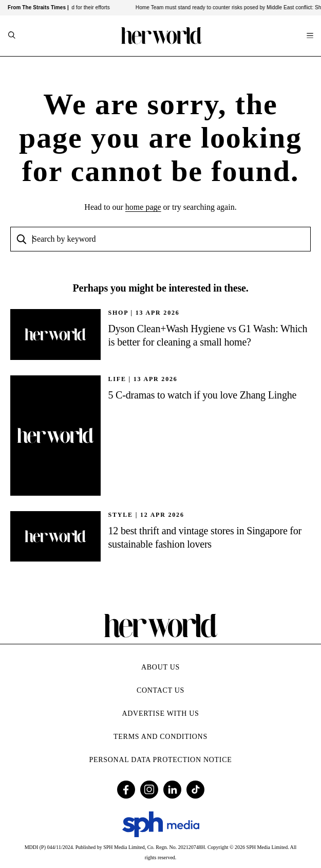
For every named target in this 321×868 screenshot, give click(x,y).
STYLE (121, 515)
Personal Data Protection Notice (161, 760)
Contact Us (160, 690)
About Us (160, 667)
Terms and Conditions (160, 737)
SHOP (118, 313)
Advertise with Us (160, 713)
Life (117, 379)
